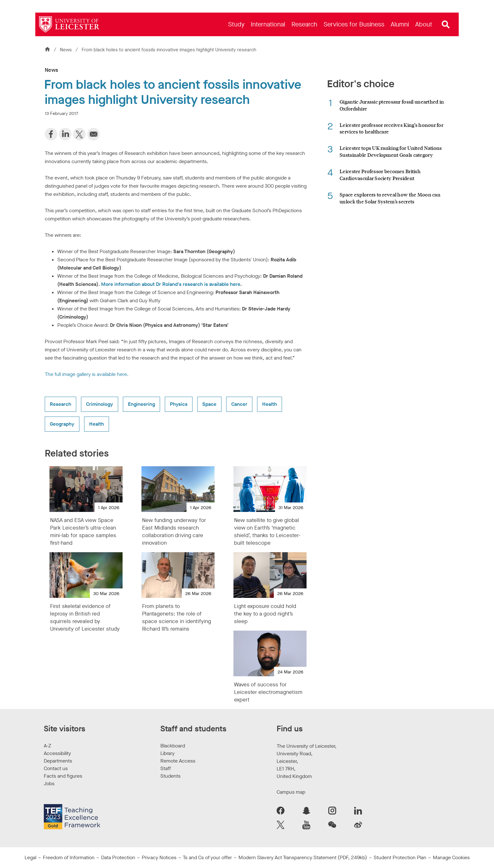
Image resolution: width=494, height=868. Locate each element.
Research (60, 404)
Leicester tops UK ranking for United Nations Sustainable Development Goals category (391, 151)
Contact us (56, 768)
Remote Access (178, 761)
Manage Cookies (451, 857)
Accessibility (57, 753)
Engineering (141, 404)
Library (167, 753)
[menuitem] (236, 24)
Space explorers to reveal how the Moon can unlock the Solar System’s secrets (390, 198)
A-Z (47, 746)
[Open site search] (446, 25)
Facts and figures (63, 776)
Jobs (49, 783)
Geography (62, 424)
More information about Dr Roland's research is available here (171, 284)
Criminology (100, 404)
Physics (179, 404)
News (66, 50)
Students (170, 776)
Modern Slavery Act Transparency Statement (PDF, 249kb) (303, 857)
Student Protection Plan (400, 857)
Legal (30, 857)
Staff (166, 768)
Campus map (291, 792)
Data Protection (118, 857)
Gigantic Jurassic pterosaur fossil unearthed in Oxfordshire (392, 105)
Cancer (239, 404)
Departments (58, 761)
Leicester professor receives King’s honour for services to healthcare (391, 128)
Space (209, 404)
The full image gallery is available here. (87, 374)
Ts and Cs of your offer (207, 857)
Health (270, 404)
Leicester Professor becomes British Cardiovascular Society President (380, 175)
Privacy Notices (159, 857)
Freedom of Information (69, 857)
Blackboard (173, 746)
